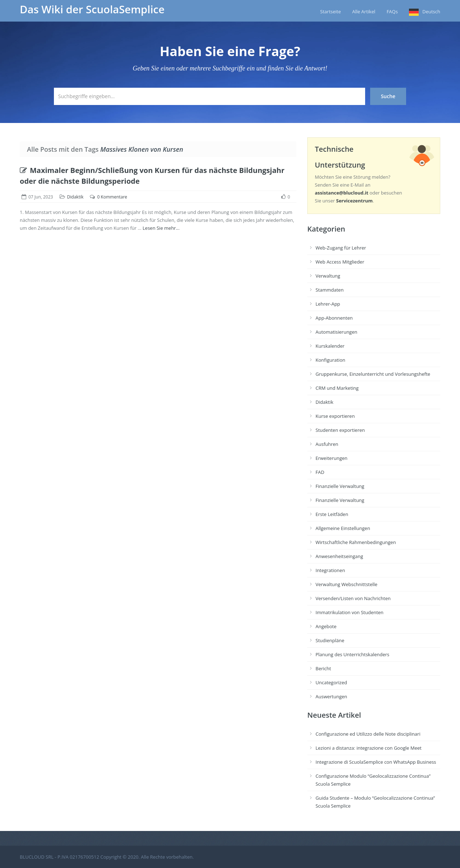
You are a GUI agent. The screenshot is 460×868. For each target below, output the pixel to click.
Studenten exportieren (340, 430)
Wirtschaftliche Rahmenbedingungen (356, 542)
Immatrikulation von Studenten (349, 612)
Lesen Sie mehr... (161, 228)
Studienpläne (330, 640)
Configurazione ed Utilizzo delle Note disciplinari (368, 734)
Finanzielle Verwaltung (340, 486)
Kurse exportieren (335, 416)
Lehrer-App (328, 304)
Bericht (323, 668)
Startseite (331, 12)
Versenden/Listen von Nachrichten (353, 598)
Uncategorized (331, 682)
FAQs (392, 12)
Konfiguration (330, 360)
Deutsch (431, 12)
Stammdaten (330, 290)
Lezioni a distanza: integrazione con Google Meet (369, 748)
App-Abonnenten (334, 318)
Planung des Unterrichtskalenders (352, 654)
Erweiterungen (332, 458)
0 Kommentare (112, 197)
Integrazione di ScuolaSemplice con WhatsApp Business (376, 762)
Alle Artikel (364, 12)
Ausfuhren (327, 444)
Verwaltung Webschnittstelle (346, 584)
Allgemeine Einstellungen (343, 528)
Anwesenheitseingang (339, 556)
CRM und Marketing (337, 388)
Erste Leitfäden (332, 514)
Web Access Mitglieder (340, 262)
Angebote (326, 626)
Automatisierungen (336, 332)
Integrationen (330, 570)
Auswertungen (331, 696)
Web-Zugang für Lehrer (341, 248)
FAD (320, 472)
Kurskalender (330, 346)
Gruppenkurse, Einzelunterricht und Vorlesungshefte (373, 374)
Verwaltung (328, 276)
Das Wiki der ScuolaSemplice (92, 9)
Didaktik (75, 197)
